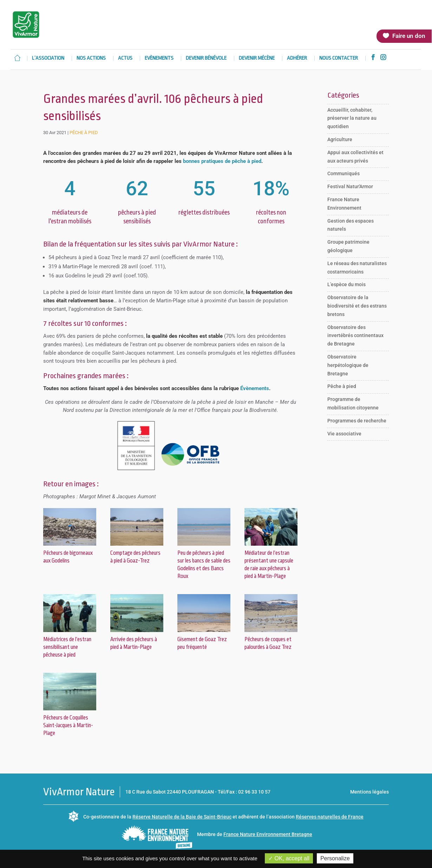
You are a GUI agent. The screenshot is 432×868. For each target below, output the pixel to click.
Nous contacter (339, 58)
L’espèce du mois (346, 284)
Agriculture (340, 139)
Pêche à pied (84, 133)
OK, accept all (289, 858)
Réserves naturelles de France (330, 817)
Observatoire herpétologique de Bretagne (348, 365)
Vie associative (344, 434)
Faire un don (409, 36)
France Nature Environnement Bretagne (268, 834)
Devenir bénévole (206, 58)
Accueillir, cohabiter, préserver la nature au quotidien (352, 118)
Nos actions (91, 58)
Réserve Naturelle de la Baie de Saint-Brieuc (182, 817)
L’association (48, 58)
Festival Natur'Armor (350, 186)
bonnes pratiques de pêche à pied (222, 161)
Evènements (159, 58)
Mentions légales (369, 792)
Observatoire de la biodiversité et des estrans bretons (357, 306)
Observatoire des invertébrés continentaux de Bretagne (355, 336)
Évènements (255, 388)
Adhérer (297, 58)
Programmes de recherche (357, 421)
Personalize (335, 858)
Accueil (17, 58)
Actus (125, 58)
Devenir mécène (257, 58)
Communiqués (343, 173)
